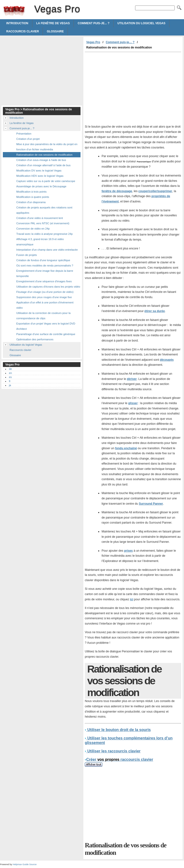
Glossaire (55, 31)
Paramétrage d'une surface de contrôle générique (46, 334)
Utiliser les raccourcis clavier (113, 751)
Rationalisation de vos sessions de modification (44, 155)
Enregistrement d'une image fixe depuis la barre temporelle (45, 273)
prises (128, 551)
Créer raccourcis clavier (119, 759)
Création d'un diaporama (31, 202)
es (10, 377)
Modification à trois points (31, 192)
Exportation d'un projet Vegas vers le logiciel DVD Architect (46, 326)
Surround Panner (151, 504)
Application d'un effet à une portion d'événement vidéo (45, 305)
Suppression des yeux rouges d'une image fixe (44, 297)
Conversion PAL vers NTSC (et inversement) (43, 223)
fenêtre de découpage (117, 191)
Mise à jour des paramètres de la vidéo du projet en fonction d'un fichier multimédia (47, 147)
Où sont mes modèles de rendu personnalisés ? (45, 266)
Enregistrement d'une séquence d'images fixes (44, 281)
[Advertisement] (125, 88)
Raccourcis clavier (23, 31)
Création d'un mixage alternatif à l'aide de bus (43, 165)
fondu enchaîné (126, 448)
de (10, 369)
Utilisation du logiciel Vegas (141, 23)
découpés (167, 360)
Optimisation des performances (35, 339)
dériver (132, 379)
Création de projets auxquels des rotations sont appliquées (44, 210)
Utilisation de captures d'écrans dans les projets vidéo (48, 287)
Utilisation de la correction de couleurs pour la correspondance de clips (43, 316)
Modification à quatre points (33, 197)
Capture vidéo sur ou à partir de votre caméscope (46, 181)
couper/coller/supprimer (155, 191)
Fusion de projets (27, 255)
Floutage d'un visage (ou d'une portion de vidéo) (45, 292)
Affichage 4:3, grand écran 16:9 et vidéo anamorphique (40, 242)
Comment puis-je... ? (94, 23)
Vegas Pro (14, 11)
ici (132, 599)
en (10, 373)
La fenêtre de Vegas (53, 23)
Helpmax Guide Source (25, 864)
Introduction (17, 23)
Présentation (24, 134)
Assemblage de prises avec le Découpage (41, 186)
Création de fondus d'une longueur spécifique (43, 260)
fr (10, 381)
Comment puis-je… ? (120, 42)
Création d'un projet (28, 139)
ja (10, 385)
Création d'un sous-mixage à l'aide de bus (41, 160)
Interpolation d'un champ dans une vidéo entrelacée (47, 250)
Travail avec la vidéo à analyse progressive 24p (44, 234)
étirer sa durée (155, 311)
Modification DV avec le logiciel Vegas (39, 171)
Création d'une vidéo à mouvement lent (40, 218)
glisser (133, 403)
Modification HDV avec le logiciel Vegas (40, 176)
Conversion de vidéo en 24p (33, 229)
